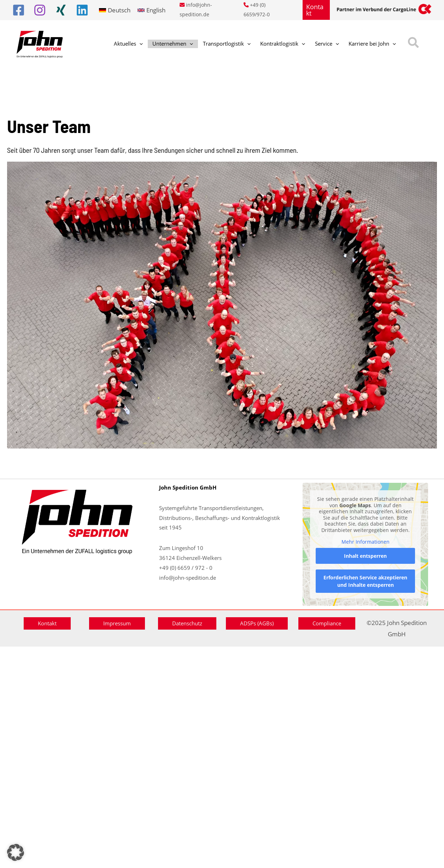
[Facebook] (19, 10)
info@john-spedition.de (188, 578)
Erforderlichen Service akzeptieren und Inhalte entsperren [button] (365, 581)
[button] (316, 10)
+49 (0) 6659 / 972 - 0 (186, 568)
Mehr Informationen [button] (365, 542)
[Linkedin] (82, 10)
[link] (115, 10)
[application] (136, 44)
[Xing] (61, 10)
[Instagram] (40, 10)
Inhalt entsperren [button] (365, 556)
